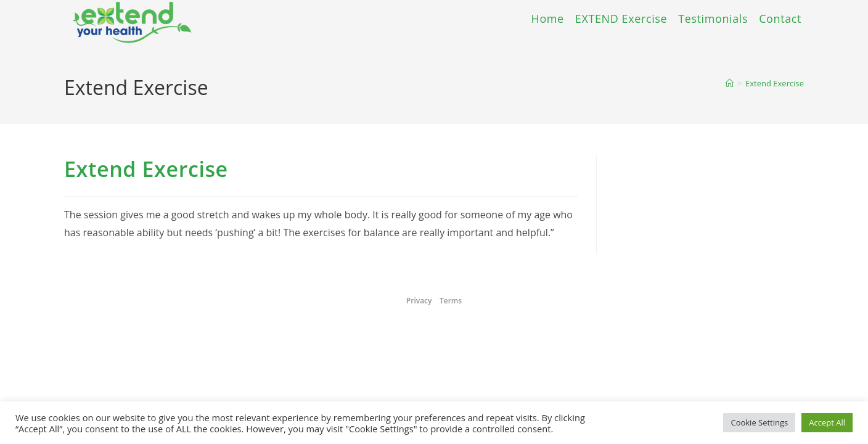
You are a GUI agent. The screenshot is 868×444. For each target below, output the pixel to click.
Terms (451, 301)
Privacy (419, 301)
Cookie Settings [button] (759, 422)
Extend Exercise (775, 83)
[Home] (730, 83)
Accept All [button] (827, 422)
